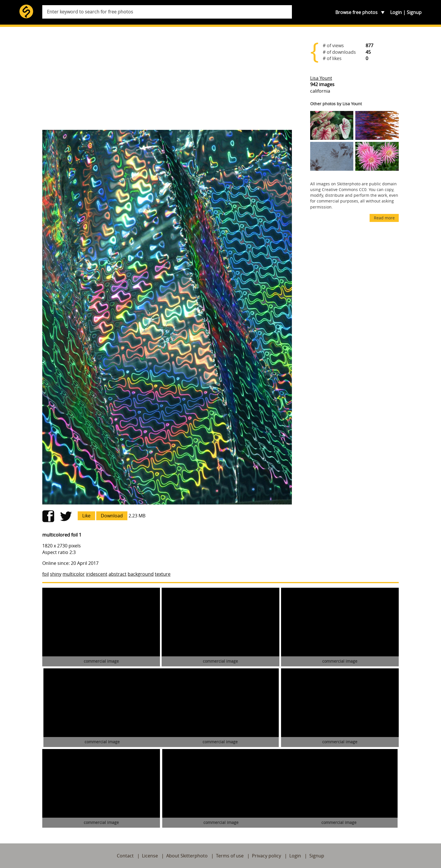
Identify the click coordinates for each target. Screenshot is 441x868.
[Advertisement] (167, 81)
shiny (56, 574)
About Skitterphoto (187, 856)
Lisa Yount (321, 78)
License (150, 856)
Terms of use (230, 856)
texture (163, 574)
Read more (384, 218)
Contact (125, 856)
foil (46, 574)
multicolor (74, 574)
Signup (414, 12)
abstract (118, 574)
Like (86, 516)
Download (112, 516)
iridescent (97, 574)
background (141, 574)
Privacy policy (266, 856)
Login (396, 12)
